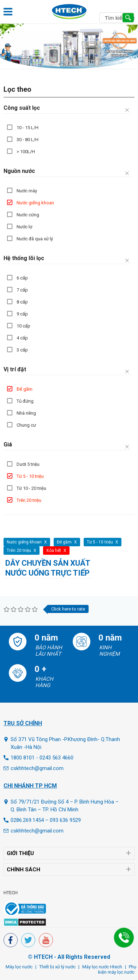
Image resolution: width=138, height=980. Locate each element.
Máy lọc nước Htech (102, 967)
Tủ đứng (25, 401)
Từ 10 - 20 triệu (31, 488)
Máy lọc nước (19, 967)
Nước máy (27, 191)
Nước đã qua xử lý (35, 239)
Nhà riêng (26, 413)
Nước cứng (28, 215)
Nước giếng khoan (35, 203)
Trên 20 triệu (29, 500)
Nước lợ (24, 227)
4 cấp (22, 338)
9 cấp (22, 314)
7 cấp (22, 290)
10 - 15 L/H (28, 128)
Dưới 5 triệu (28, 464)
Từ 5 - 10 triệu (30, 476)
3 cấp (22, 350)
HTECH (11, 893)
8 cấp (22, 302)
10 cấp (23, 326)
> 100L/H (26, 152)
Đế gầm (25, 389)
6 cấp (22, 278)
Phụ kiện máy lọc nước (117, 969)
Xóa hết (54, 551)
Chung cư (26, 425)
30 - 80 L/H (28, 140)
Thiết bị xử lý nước (57, 967)
